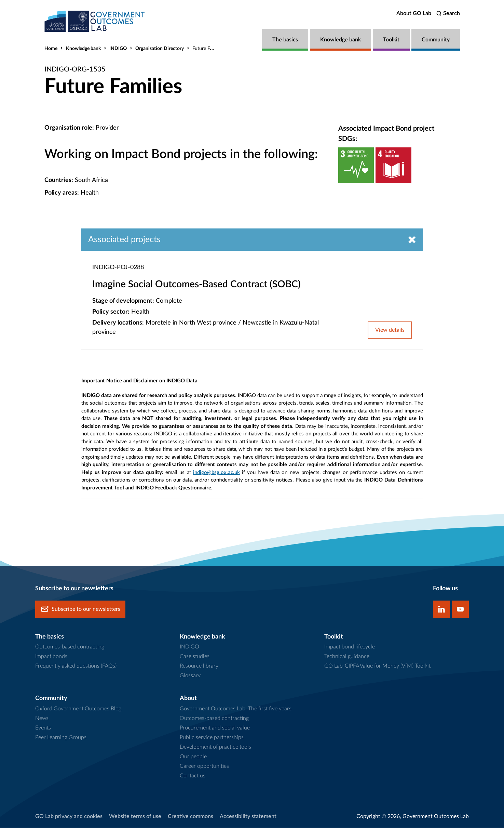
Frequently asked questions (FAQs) (76, 666)
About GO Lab (414, 13)
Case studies (195, 657)
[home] (96, 21)
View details (390, 330)
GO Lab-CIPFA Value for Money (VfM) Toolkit (377, 666)
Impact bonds (51, 657)
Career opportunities (204, 766)
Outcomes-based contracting (70, 647)
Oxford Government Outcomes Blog (78, 709)
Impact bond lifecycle (350, 647)
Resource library (199, 666)
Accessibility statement (248, 817)
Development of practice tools (215, 747)
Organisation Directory (160, 49)
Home (51, 49)
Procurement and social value (215, 728)
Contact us (193, 776)
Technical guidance (347, 657)
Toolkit (391, 40)
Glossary (190, 676)
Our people (193, 757)
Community (436, 40)
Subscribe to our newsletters (80, 609)
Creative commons (190, 817)
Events (43, 728)
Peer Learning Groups (61, 738)
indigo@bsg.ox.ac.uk (216, 472)
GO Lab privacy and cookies (69, 817)
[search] (448, 14)
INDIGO (118, 49)
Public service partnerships (212, 738)
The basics (285, 40)
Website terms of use (135, 817)
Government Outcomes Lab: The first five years (236, 709)
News (42, 719)
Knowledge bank (340, 40)
